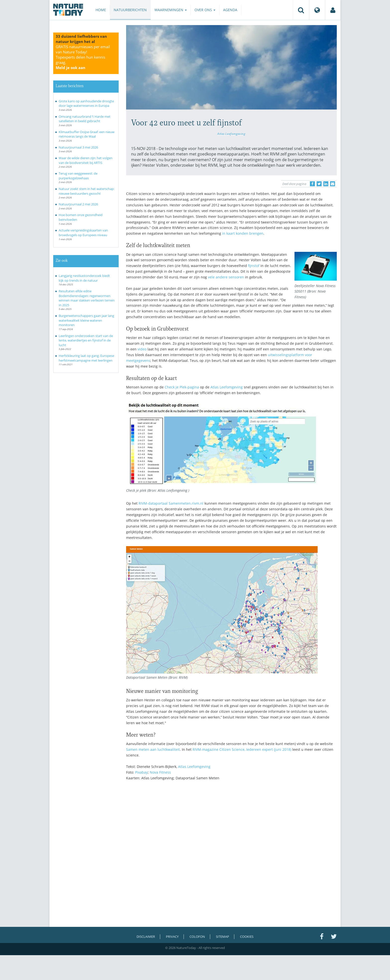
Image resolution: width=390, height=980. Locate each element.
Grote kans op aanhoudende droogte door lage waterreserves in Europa (86, 103)
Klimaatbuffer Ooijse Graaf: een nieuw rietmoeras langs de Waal (87, 134)
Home (101, 10)
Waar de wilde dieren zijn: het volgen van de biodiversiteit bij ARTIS (86, 160)
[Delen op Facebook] (312, 184)
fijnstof (254, 266)
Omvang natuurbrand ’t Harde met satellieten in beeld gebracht (85, 119)
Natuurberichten (130, 10)
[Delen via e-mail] (333, 184)
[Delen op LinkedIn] (326, 184)
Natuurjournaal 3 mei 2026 (78, 147)
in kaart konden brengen (243, 233)
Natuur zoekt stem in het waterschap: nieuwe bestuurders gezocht (87, 191)
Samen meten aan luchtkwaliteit (153, 749)
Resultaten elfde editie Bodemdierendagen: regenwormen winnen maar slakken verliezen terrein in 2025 (87, 298)
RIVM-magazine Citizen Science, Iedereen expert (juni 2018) (242, 749)
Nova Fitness (160, 772)
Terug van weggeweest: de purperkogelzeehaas (78, 176)
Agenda (230, 10)
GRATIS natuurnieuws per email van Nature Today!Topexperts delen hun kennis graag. (83, 57)
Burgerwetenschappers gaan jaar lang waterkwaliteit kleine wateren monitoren (86, 320)
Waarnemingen (171, 10)
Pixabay (141, 772)
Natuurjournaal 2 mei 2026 (78, 204)
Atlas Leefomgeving (231, 134)
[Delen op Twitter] (319, 184)
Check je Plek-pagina (182, 387)
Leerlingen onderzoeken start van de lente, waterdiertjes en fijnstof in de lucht (86, 340)
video (142, 349)
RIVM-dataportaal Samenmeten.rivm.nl (171, 503)
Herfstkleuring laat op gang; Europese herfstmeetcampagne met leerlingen (86, 358)
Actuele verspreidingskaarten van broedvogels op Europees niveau (83, 233)
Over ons (205, 10)
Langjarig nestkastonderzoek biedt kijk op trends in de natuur (84, 278)
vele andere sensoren (226, 277)
